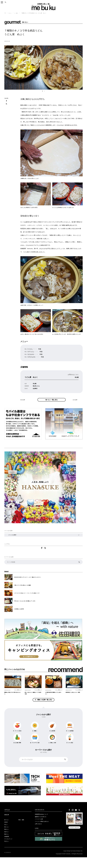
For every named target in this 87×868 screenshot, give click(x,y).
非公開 (76, 377)
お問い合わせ (39, 833)
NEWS (7, 831)
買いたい (7, 836)
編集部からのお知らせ (42, 825)
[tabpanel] (43, 68)
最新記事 (7, 823)
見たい (7, 833)
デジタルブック (9, 849)
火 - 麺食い (19, 13)
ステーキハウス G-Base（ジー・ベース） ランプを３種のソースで (31, 598)
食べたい (11, 13)
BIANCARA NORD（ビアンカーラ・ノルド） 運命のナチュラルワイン (32, 582)
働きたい (7, 844)
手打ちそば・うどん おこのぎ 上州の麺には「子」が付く (29, 606)
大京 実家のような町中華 (21, 614)
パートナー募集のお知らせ (44, 830)
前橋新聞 (7, 846)
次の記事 (76, 404)
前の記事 (23, 404)
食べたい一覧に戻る (52, 401)
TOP (5, 13)
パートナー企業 (40, 827)
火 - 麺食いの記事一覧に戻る (43, 706)
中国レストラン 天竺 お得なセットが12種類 (26, 590)
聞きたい (7, 838)
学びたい (7, 852)
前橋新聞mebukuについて (43, 822)
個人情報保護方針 (9, 863)
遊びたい (7, 841)
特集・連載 (22, 828)
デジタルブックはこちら (74, 837)
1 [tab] (42, 91)
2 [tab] (45, 91)
